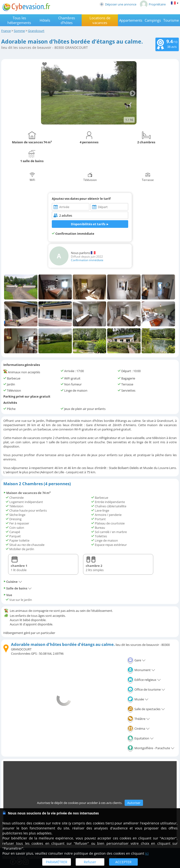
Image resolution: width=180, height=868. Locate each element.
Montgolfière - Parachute (151, 748)
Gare (136, 660)
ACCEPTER (123, 862)
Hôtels (45, 20)
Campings (153, 20)
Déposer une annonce (118, 4)
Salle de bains (18, 588)
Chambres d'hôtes (67, 20)
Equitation (140, 738)
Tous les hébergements (19, 20)
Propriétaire (153, 4)
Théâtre (138, 719)
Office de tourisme (146, 689)
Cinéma (138, 728)
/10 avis (167, 44)
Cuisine (13, 582)
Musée (138, 699)
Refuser (90, 862)
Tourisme (171, 20)
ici (147, 853)
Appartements (131, 20)
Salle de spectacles (146, 709)
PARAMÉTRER (57, 862)
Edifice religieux (144, 680)
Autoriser (134, 803)
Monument (141, 670)
